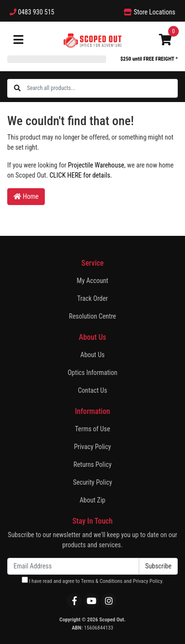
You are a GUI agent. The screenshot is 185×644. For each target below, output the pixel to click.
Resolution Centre (92, 316)
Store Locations (150, 12)
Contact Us (93, 390)
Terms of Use (92, 429)
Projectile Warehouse (96, 165)
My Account (92, 281)
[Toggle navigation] (18, 40)
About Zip (92, 500)
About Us (92, 355)
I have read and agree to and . (93, 580)
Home (26, 196)
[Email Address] (73, 566)
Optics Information (92, 373)
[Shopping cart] (165, 40)
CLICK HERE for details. (81, 175)
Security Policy (92, 482)
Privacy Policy (93, 447)
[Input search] (102, 88)
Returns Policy (93, 464)
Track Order (92, 298)
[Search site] (17, 88)
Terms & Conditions (102, 581)
